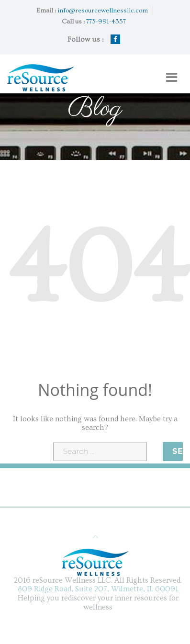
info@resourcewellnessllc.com (103, 11)
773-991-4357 (106, 22)
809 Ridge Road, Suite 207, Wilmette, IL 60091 (99, 589)
